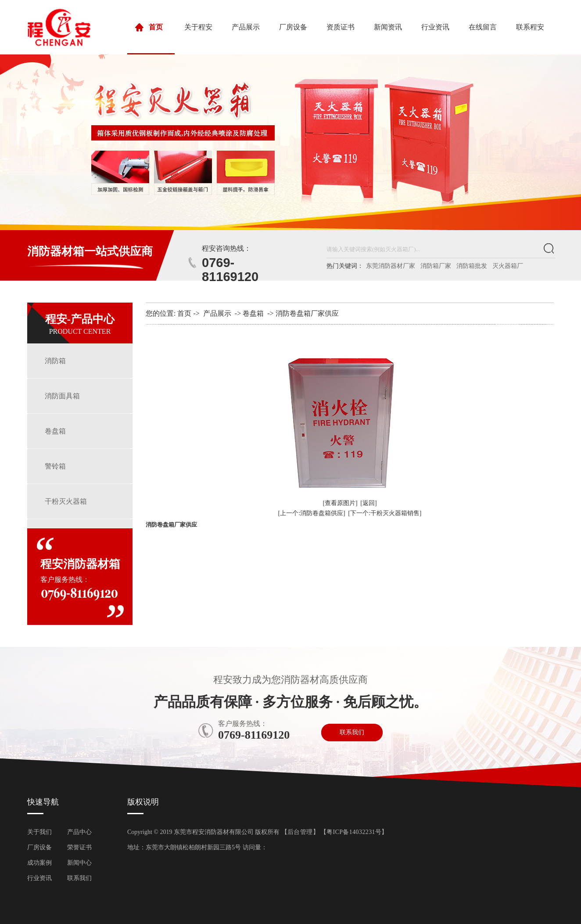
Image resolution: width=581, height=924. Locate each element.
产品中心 (79, 832)
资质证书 (341, 27)
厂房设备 (293, 27)
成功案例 (39, 863)
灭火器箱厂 (508, 266)
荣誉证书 (79, 847)
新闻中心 (79, 863)
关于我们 (39, 832)
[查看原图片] (340, 503)
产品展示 (246, 27)
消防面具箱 (62, 396)
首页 (151, 39)
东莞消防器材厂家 (391, 266)
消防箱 (55, 361)
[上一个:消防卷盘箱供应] (312, 513)
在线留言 (483, 27)
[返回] (368, 503)
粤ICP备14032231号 (354, 832)
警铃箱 (55, 466)
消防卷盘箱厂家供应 (307, 313)
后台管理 (300, 832)
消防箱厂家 (436, 266)
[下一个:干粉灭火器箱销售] (385, 513)
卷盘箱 (55, 431)
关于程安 (198, 27)
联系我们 (352, 732)
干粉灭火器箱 (66, 501)
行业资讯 (435, 27)
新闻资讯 (388, 27)
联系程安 (530, 27)
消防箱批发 (472, 266)
